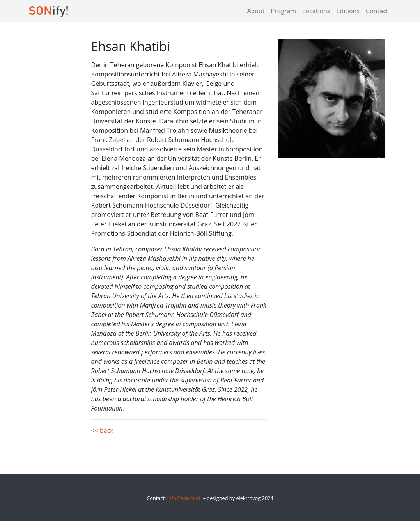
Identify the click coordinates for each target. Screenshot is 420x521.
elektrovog (248, 498)
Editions (348, 11)
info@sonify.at (184, 498)
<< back (102, 430)
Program (283, 11)
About (256, 11)
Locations (316, 11)
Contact (377, 11)
